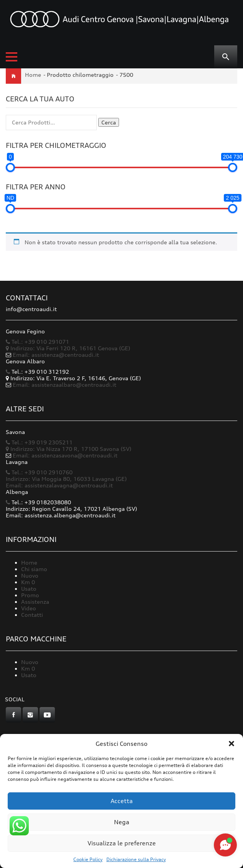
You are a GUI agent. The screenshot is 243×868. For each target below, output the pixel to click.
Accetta (122, 801)
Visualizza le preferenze (122, 843)
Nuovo (30, 576)
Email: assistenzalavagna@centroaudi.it (59, 485)
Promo (30, 595)
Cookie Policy (88, 859)
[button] (231, 744)
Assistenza (35, 602)
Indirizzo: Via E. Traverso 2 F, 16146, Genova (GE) (73, 378)
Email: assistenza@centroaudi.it (56, 355)
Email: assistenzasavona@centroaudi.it (65, 455)
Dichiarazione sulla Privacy (136, 859)
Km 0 (28, 582)
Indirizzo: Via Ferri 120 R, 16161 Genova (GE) (68, 348)
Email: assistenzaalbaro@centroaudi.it (64, 385)
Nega (122, 822)
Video (29, 608)
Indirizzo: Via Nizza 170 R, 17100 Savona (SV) (69, 449)
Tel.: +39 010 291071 (37, 342)
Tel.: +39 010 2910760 (39, 472)
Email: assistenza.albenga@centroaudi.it (61, 515)
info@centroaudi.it (31, 309)
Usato (29, 589)
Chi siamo (34, 569)
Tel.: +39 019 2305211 (39, 442)
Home (33, 75)
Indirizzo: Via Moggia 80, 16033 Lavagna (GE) (66, 479)
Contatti (32, 615)
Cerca (109, 122)
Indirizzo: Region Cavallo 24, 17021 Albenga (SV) (71, 509)
